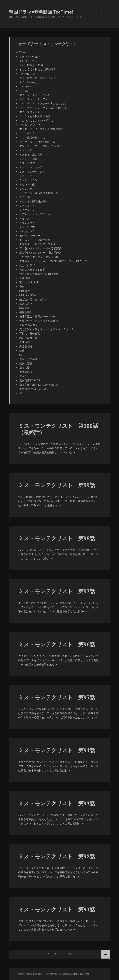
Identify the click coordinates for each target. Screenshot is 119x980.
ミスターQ (25, 150)
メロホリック (27, 231)
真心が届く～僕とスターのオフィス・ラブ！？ (46, 329)
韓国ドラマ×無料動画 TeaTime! (41, 12)
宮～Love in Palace (31, 282)
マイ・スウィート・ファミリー (37, 99)
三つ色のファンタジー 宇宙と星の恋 (40, 253)
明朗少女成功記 (28, 295)
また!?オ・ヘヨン (30, 57)
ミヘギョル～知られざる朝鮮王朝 (39, 193)
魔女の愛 (24, 368)
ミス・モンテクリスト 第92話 (57, 856)
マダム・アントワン (31, 125)
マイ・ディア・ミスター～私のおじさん (43, 103)
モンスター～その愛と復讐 (35, 240)
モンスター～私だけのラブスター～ (40, 244)
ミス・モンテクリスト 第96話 (57, 644)
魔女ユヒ (24, 376)
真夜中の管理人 (28, 325)
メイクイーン (27, 210)
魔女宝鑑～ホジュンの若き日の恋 (39, 385)
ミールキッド (27, 206)
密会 (22, 287)
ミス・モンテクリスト (32, 172)
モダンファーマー (30, 235)
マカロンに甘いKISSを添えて (36, 120)
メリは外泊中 (27, 227)
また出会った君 (28, 61)
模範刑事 (24, 308)
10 (69, 954)
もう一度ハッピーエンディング (37, 78)
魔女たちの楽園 (28, 359)
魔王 (22, 393)
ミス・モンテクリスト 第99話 (57, 485)
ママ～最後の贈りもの (32, 137)
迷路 (22, 351)
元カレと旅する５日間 (32, 270)
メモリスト (26, 218)
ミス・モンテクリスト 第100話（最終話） (58, 429)
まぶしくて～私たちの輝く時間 (37, 69)
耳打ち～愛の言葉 (30, 333)
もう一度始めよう (30, 82)
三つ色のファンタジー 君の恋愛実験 (40, 248)
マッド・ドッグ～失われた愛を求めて (41, 129)
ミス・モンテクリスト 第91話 (57, 909)
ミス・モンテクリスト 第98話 (57, 538)
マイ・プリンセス (30, 112)
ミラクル (24, 197)
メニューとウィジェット (106, 18)
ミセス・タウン (28, 180)
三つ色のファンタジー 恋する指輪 (39, 257)
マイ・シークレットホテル (35, 95)
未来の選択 (26, 304)
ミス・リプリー (28, 176)
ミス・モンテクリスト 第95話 (57, 697)
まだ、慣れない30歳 (31, 65)
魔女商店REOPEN (30, 380)
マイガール (26, 86)
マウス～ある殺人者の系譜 (35, 116)
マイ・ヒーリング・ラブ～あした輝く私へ (44, 108)
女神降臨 (24, 278)
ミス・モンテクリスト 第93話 (57, 803)
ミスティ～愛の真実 (31, 155)
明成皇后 (24, 291)
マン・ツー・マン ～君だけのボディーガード (45, 146)
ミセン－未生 (27, 184)
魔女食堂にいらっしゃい (34, 389)
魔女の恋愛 (26, 363)
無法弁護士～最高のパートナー (37, 316)
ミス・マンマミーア (31, 167)
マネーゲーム (27, 133)
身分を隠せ (26, 346)
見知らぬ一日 (27, 342)
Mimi (22, 52)
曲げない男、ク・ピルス (34, 299)
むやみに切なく (28, 74)
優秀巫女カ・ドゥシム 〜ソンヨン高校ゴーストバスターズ (53, 261)
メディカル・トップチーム (35, 214)
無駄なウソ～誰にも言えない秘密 (39, 321)
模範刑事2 (25, 312)
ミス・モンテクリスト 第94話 (57, 750)
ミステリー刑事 (28, 159)
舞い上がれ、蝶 (28, 338)
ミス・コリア (27, 163)
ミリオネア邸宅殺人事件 (34, 201)
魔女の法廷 (26, 372)
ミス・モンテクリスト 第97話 (57, 591)
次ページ (106, 954)
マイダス (24, 91)
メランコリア (27, 223)
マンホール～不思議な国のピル (37, 142)
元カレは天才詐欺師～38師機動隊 (39, 274)
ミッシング (26, 189)
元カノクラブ (27, 265)
